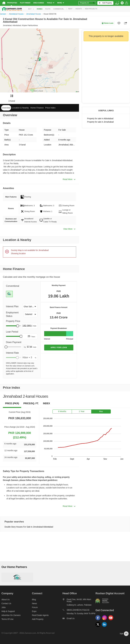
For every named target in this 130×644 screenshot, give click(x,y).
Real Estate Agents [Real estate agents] (40, 615)
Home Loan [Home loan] (107, 23)
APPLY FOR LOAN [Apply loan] (59, 347)
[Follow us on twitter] (99, 627)
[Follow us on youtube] (111, 620)
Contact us (6, 603)
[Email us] (79, 619)
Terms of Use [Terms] (7, 619)
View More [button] (69, 229)
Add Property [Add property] (38, 619)
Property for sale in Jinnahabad (100, 122)
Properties (12, 3)
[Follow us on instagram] (105, 620)
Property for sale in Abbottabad (100, 119)
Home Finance (37, 108)
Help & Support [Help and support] (8, 611)
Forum (35, 607)
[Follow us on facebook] (99, 620)
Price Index (50, 108)
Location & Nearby (20, 108)
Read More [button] (69, 179)
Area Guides (39, 3)
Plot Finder (25, 3)
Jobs (3, 607)
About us (5, 600)
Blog (34, 600)
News (34, 603)
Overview (6, 108)
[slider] (18, 326)
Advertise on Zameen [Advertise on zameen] (11, 615)
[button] (30, 307)
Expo (34, 611)
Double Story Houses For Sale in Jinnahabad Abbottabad (29, 527)
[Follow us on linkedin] (105, 627)
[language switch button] (117, 3)
